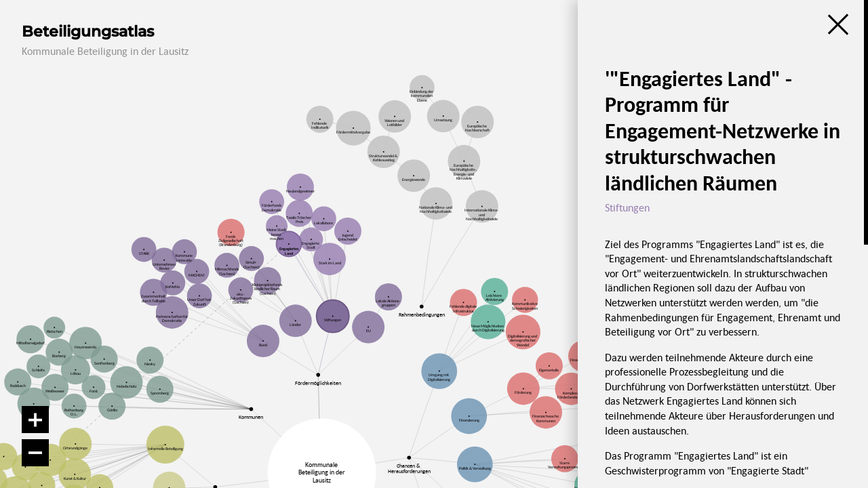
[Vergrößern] (35, 420)
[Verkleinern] (35, 453)
